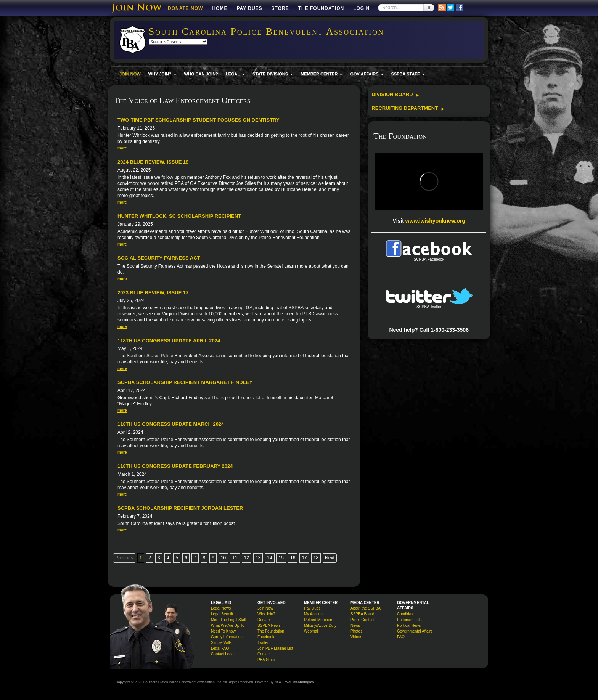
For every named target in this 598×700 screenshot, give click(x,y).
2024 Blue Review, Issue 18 (153, 162)
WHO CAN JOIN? (201, 74)
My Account (314, 614)
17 (304, 558)
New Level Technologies (294, 682)
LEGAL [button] (235, 74)
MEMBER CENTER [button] (322, 74)
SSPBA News (269, 625)
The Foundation (321, 8)
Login (361, 8)
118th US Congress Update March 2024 (171, 424)
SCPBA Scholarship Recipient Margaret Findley (185, 382)
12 (247, 558)
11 (235, 558)
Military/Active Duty (320, 625)
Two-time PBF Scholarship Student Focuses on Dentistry (199, 120)
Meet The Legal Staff (228, 620)
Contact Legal (223, 654)
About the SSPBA (366, 608)
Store (280, 8)
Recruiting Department (408, 108)
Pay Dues (249, 8)
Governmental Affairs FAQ (415, 634)
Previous (124, 558)
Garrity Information (227, 637)
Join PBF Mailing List (275, 648)
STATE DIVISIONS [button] (273, 74)
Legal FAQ (220, 648)
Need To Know (223, 631)
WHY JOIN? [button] (162, 74)
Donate (264, 620)
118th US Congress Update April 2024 (169, 341)
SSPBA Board (362, 614)
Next (330, 558)
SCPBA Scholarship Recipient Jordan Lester (180, 508)
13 (258, 558)
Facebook (266, 637)
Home (220, 8)
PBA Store (266, 660)
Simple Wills (221, 643)
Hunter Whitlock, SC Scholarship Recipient (179, 216)
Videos (356, 637)
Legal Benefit (222, 614)
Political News (409, 625)
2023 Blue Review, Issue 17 (153, 293)
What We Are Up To (227, 625)
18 (316, 558)
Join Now (265, 608)
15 (281, 558)
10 (223, 558)
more (122, 148)
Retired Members (319, 620)
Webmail (311, 631)
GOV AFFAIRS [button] (367, 74)
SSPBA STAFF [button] (408, 74)
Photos (356, 631)
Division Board (395, 94)
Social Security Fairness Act (159, 258)
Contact (264, 654)
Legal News (221, 608)
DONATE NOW (185, 8)
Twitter (263, 643)
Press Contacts (363, 620)
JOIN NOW (130, 74)
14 (269, 558)
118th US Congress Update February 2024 (175, 466)
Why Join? (266, 614)
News (355, 625)
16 (293, 558)
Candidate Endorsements (409, 617)
